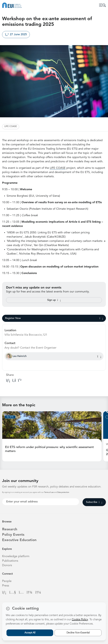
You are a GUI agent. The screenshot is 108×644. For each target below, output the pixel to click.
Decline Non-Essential (78, 633)
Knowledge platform (16, 556)
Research (10, 529)
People (7, 581)
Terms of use (49, 492)
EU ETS (10, 417)
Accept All (30, 633)
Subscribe (94, 502)
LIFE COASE (11, 126)
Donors (7, 565)
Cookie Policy (80, 620)
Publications (10, 561)
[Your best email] (41, 502)
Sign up (54, 300)
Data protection (63, 492)
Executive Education (19, 540)
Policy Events (13, 535)
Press (6, 586)
